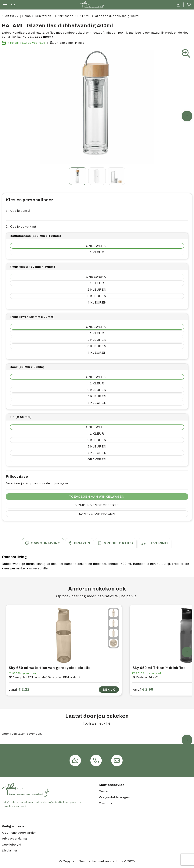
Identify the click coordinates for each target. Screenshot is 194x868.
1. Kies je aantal (18, 211)
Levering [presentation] (158, 543)
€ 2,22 (19, 690)
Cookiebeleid (12, 845)
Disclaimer (10, 851)
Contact (105, 791)
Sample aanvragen (97, 514)
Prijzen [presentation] (82, 543)
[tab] (43, 543)
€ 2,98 (143, 690)
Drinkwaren (43, 16)
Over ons (106, 803)
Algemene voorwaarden (19, 833)
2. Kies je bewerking (21, 226)
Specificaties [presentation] (118, 543)
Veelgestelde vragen (114, 797)
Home (27, 16)
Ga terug (12, 16)
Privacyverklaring (15, 839)
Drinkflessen (64, 16)
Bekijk (109, 690)
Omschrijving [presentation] (46, 543)
